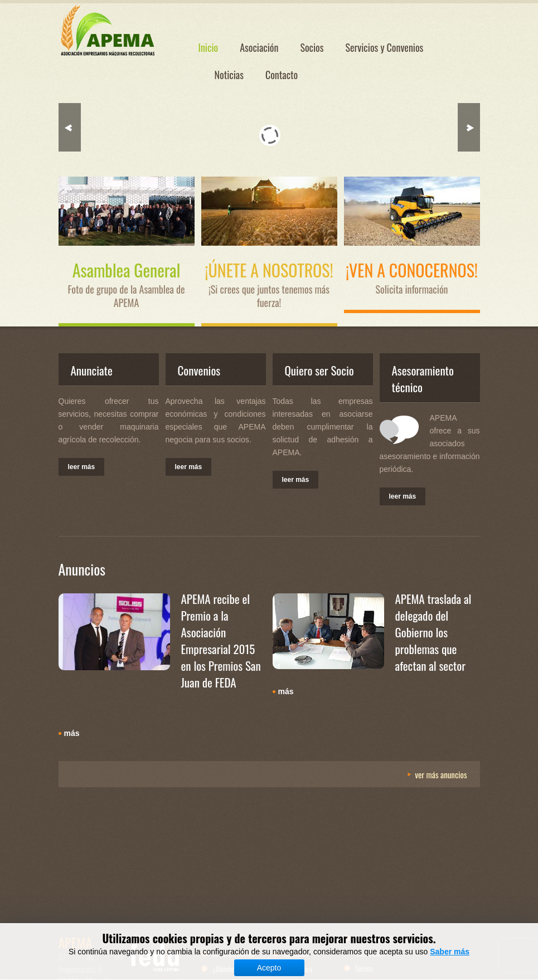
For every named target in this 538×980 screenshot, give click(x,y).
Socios (312, 47)
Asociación (259, 47)
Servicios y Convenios (384, 47)
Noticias (229, 75)
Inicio (209, 47)
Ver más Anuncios (441, 774)
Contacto (282, 75)
